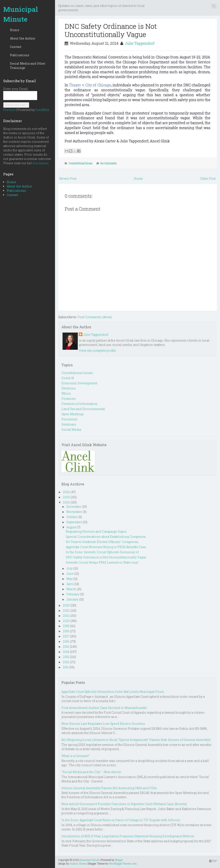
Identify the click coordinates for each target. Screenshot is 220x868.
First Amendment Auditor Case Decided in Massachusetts (104, 708)
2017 (66, 636)
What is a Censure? (75, 756)
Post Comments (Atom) (95, 317)
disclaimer (41, 163)
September (74, 522)
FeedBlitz (42, 110)
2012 (66, 662)
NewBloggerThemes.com (123, 863)
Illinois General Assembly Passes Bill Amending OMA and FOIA (109, 788)
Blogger (119, 860)
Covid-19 (68, 378)
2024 (66, 502)
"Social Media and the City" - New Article (91, 772)
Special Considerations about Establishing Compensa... (107, 537)
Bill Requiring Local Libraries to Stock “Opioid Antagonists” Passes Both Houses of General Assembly (136, 740)
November (74, 512)
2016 (66, 641)
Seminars (69, 424)
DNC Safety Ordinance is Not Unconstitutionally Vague (111, 30)
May (70, 579)
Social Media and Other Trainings (28, 66)
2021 (66, 616)
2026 (66, 492)
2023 (66, 605)
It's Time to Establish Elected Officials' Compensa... (103, 542)
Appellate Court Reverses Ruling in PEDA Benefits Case (106, 547)
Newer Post (68, 179)
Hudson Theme (78, 863)
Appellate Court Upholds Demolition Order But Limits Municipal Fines (113, 692)
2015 (66, 647)
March (71, 589)
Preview (9, 110)
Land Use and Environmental (83, 409)
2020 (66, 621)
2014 (66, 652)
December (74, 507)
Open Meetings (73, 414)
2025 (66, 497)
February (73, 594)
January (72, 599)
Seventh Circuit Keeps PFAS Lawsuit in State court (102, 562)
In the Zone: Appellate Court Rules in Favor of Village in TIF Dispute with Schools (121, 820)
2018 (66, 631)
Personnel (69, 419)
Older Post (208, 179)
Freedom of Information (79, 404)
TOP (213, 861)
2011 (66, 667)
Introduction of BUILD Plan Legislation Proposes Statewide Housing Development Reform (128, 836)
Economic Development (79, 383)
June (70, 574)
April (70, 584)
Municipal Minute (21, 14)
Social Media (71, 429)
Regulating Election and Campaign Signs (96, 531)
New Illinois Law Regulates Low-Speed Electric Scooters (103, 724)
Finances (69, 399)
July (70, 568)
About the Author (23, 38)
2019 (66, 626)
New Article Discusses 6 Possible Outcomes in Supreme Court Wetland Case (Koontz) (124, 804)
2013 (66, 657)
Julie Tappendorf (140, 43)
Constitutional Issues (81, 163)
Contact (16, 47)
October (72, 517)
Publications (20, 55)
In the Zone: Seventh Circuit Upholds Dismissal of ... (104, 552)
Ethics (66, 393)
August (71, 527)
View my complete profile (97, 350)
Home (15, 30)
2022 (66, 610)
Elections (69, 388)
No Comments (108, 163)
